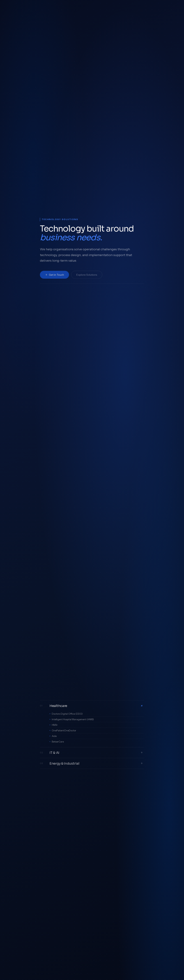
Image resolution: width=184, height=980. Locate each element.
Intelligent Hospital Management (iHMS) (73, 719)
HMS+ (55, 725)
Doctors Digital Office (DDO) (67, 714)
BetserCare (58, 742)
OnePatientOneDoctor (64, 730)
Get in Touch (54, 277)
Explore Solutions (87, 277)
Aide (54, 736)
